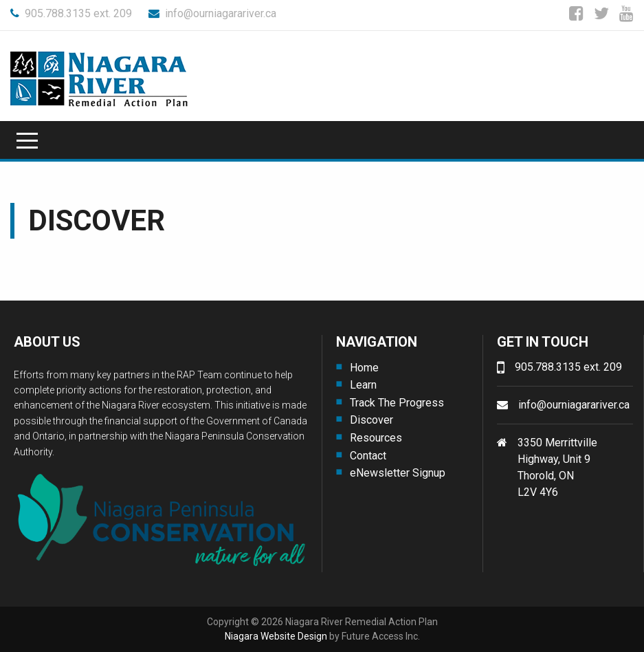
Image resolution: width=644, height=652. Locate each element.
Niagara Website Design (276, 636)
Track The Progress (397, 403)
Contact (368, 456)
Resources (376, 438)
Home (364, 368)
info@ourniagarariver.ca (212, 13)
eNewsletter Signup (398, 473)
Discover (371, 420)
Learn (363, 385)
